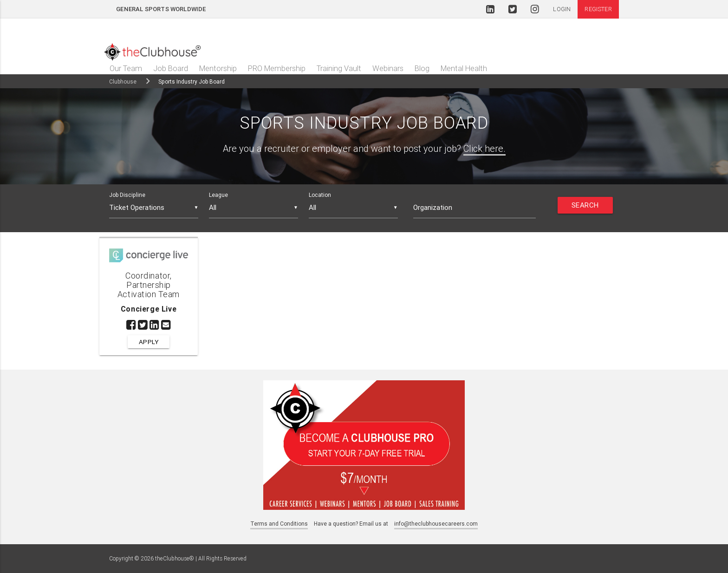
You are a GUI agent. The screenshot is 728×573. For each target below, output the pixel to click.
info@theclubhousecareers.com (436, 524)
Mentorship (218, 68)
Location (320, 195)
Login (562, 9)
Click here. (484, 148)
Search (585, 205)
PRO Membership (277, 68)
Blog (422, 68)
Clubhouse (123, 81)
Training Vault (339, 68)
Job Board (171, 68)
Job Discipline (127, 195)
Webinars (388, 68)
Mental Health (464, 68)
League (218, 195)
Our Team (126, 68)
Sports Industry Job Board (192, 81)
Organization (433, 207)
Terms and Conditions (279, 524)
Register (598, 9)
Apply (149, 342)
